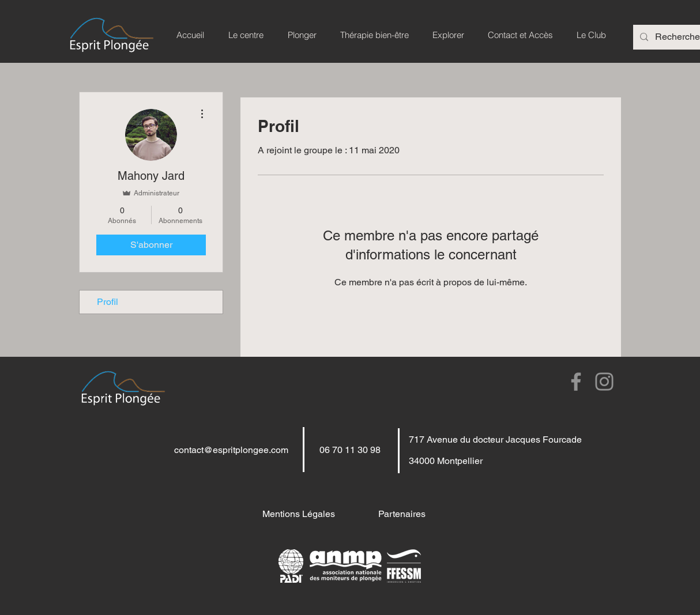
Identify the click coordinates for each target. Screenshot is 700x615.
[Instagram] (604, 382)
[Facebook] (576, 382)
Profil (108, 302)
